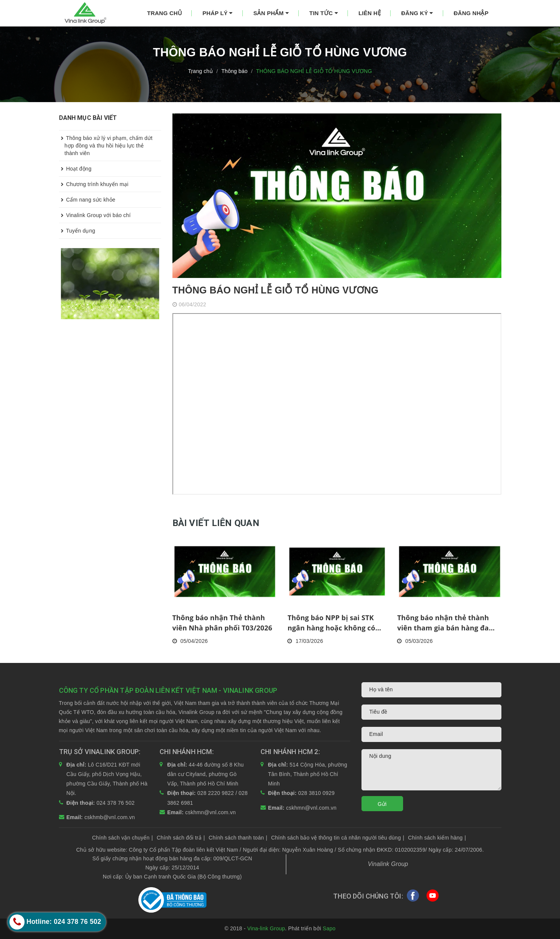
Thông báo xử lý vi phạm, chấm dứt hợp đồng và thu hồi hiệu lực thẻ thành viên (106, 143)
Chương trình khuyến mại (94, 184)
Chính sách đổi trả (181, 838)
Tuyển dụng (77, 231)
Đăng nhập (471, 13)
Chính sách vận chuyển (123, 838)
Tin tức (324, 13)
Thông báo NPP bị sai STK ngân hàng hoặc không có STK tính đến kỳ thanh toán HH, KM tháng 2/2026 (334, 623)
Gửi (382, 804)
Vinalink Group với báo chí (95, 215)
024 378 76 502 (116, 803)
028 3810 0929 (316, 793)
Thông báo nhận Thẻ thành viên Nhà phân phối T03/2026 (223, 623)
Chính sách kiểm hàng (437, 838)
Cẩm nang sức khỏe (87, 200)
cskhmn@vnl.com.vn (211, 812)
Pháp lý (218, 13)
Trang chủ (164, 13)
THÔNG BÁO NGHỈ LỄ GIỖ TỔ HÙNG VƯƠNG (275, 290)
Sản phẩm (271, 13)
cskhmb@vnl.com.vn (110, 817)
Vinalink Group (388, 864)
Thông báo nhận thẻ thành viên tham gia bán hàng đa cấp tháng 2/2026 (443, 623)
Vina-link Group (266, 928)
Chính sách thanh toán (238, 838)
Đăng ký (417, 13)
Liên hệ (370, 13)
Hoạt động (75, 169)
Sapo (329, 928)
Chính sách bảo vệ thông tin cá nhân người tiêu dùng (338, 838)
